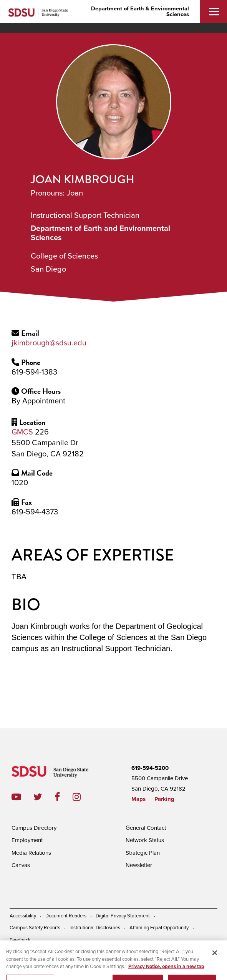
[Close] (215, 958)
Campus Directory (34, 828)
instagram (83, 797)
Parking (164, 799)
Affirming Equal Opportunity (159, 928)
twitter (44, 797)
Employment (27, 840)
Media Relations (31, 853)
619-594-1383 (34, 372)
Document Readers (66, 916)
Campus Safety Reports (35, 928)
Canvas (21, 865)
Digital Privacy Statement (123, 916)
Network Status (145, 840)
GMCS (22, 432)
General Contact (146, 828)
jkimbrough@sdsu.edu (49, 343)
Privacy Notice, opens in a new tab (166, 972)
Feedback (20, 940)
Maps (138, 799)
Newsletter (139, 865)
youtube (16, 797)
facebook (64, 797)
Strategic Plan (143, 853)
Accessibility (23, 916)
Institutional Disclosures (95, 928)
